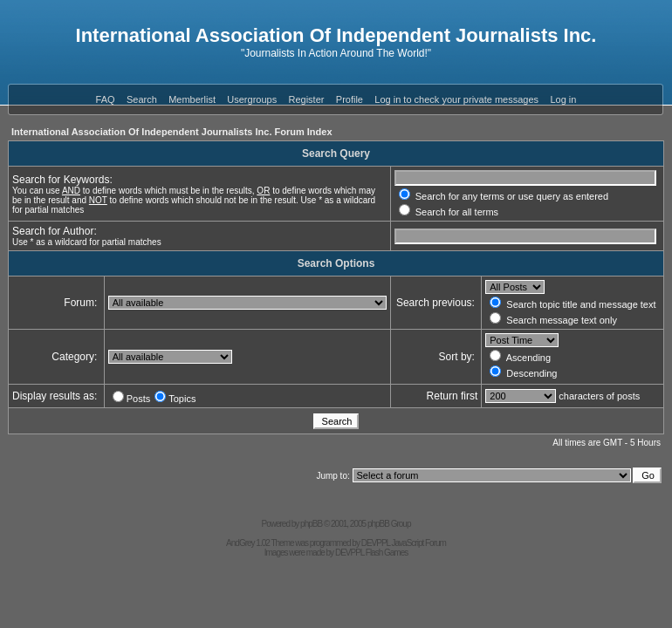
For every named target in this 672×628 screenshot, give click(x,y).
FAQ (106, 99)
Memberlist (192, 99)
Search (142, 99)
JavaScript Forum (419, 543)
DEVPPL (376, 543)
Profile (350, 99)
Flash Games (387, 553)
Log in (563, 99)
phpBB (311, 524)
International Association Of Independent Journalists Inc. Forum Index (172, 132)
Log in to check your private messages (456, 99)
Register (307, 99)
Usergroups (252, 99)
